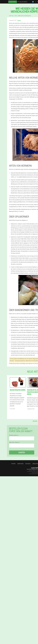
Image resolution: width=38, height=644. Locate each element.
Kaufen (22, 452)
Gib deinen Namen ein (14, 435)
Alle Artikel (35, 421)
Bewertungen (20, 464)
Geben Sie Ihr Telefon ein (14, 442)
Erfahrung (28, 464)
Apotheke (13, 464)
